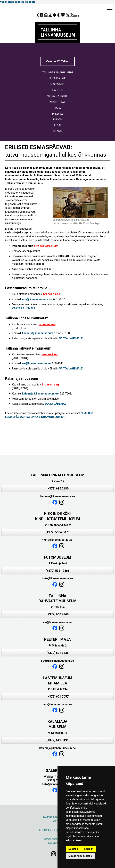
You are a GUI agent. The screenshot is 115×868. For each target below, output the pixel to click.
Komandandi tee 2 (58, 525)
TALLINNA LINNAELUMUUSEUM (58, 475)
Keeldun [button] (89, 849)
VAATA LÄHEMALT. (24, 308)
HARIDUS (57, 90)
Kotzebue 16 (58, 733)
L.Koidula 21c (58, 689)
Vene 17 (58, 481)
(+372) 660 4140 (57, 614)
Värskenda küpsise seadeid (18, 2)
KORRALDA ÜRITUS (57, 96)
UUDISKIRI (57, 131)
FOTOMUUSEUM (58, 557)
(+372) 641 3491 (57, 740)
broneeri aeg (52, 294)
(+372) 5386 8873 (57, 532)
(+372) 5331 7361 (57, 571)
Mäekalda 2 (57, 646)
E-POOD (58, 120)
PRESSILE (58, 114)
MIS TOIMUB (57, 84)
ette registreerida (46, 246)
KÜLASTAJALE (58, 78)
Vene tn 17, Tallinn (58, 61)
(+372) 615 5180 (57, 488)
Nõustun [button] (73, 849)
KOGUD (58, 108)
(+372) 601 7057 (57, 697)
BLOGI (57, 126)
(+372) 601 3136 (57, 653)
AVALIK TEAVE (57, 102)
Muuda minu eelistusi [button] (80, 856)
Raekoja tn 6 (58, 563)
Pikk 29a (57, 607)
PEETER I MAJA (57, 639)
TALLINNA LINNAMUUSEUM (58, 73)
